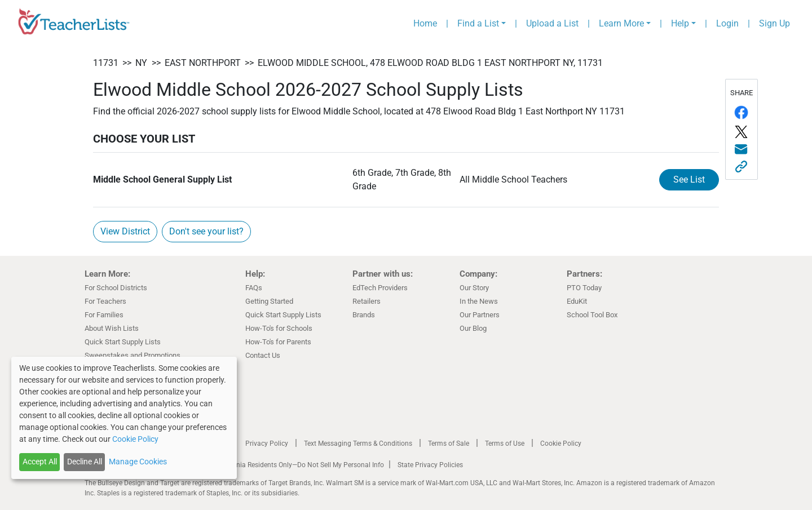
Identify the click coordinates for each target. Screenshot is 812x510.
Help (680, 23)
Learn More (621, 23)
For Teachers (105, 301)
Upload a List (552, 23)
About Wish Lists (112, 328)
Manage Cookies (138, 462)
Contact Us (263, 355)
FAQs (254, 288)
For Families (104, 315)
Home (425, 23)
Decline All (85, 462)
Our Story (474, 288)
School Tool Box (592, 315)
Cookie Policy (561, 444)
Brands (364, 315)
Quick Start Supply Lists (123, 342)
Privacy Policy (267, 444)
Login (727, 23)
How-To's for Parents (278, 342)
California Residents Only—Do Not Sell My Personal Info (300, 465)
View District (125, 231)
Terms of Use (505, 444)
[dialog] (124, 418)
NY (141, 63)
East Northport (203, 63)
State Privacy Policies (430, 465)
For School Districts (116, 288)
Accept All (40, 462)
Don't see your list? (206, 231)
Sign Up (775, 23)
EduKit (577, 301)
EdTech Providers (380, 288)
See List (689, 179)
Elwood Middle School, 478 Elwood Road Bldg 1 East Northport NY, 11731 (430, 63)
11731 (106, 63)
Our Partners (480, 315)
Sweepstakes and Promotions (133, 355)
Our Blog (473, 328)
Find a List (478, 23)
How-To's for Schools (279, 328)
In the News (479, 301)
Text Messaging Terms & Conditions (358, 444)
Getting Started (269, 301)
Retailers (367, 301)
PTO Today (584, 288)
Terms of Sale (449, 444)
